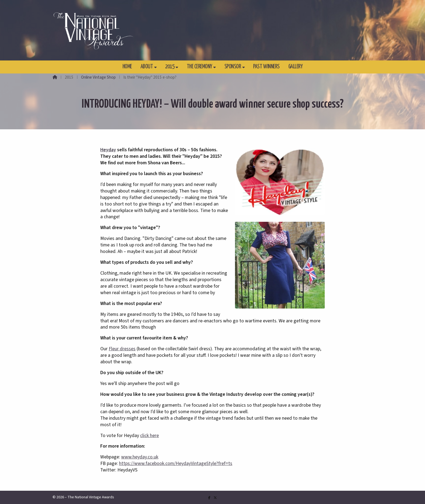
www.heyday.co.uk (140, 457)
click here (149, 436)
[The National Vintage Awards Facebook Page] (209, 498)
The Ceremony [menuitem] (199, 67)
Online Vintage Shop (98, 77)
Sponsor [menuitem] (233, 67)
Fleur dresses (122, 349)
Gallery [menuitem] (296, 67)
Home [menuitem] (127, 67)
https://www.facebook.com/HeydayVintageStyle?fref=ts (176, 463)
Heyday (108, 150)
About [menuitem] (147, 67)
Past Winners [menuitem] (266, 67)
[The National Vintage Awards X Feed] (215, 498)
